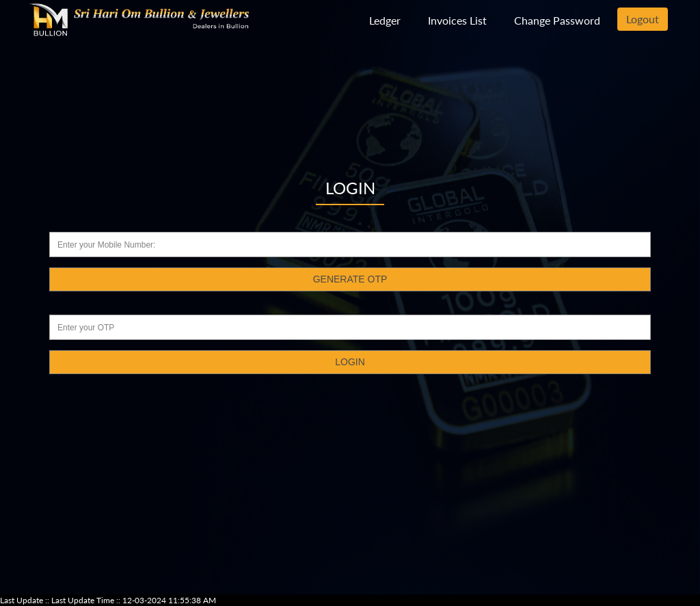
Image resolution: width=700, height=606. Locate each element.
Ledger (385, 20)
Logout (643, 19)
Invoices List (457, 20)
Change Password (557, 20)
